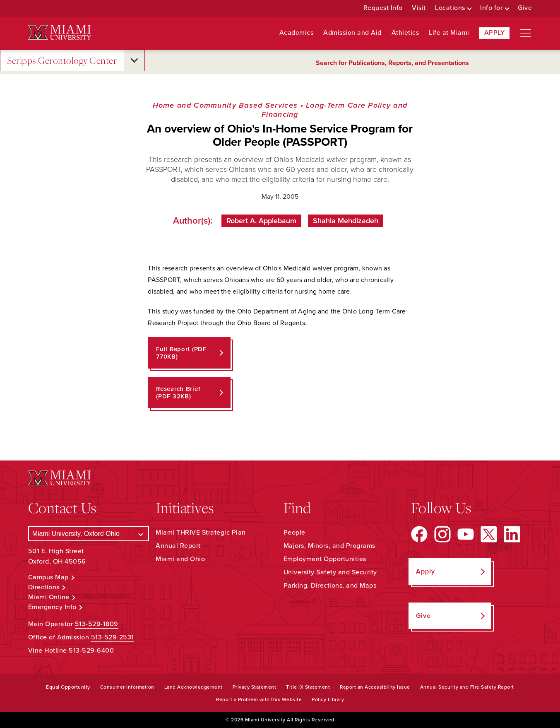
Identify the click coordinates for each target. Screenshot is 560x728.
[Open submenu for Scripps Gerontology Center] (134, 60)
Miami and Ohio (180, 559)
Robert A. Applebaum (261, 221)
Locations (450, 8)
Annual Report (178, 546)
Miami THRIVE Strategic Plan (201, 533)
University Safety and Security (330, 572)
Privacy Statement (255, 687)
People (294, 533)
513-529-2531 (113, 637)
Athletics (405, 33)
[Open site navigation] (526, 33)
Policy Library (328, 699)
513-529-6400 (91, 651)
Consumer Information (127, 687)
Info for (491, 8)
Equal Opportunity (68, 687)
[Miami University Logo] (60, 33)
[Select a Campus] (89, 534)
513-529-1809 (97, 624)
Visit (419, 8)
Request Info (383, 8)
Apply (495, 33)
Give (525, 8)
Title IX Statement (308, 687)
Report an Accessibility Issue (375, 687)
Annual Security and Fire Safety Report (467, 687)
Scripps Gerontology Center (62, 61)
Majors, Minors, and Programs (329, 546)
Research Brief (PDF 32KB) (178, 393)
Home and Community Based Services (225, 105)
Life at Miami (449, 33)
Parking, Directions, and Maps (330, 586)
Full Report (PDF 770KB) (181, 353)
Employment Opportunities (325, 559)
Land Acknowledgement (193, 687)
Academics (297, 33)
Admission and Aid (352, 33)
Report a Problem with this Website (259, 699)
